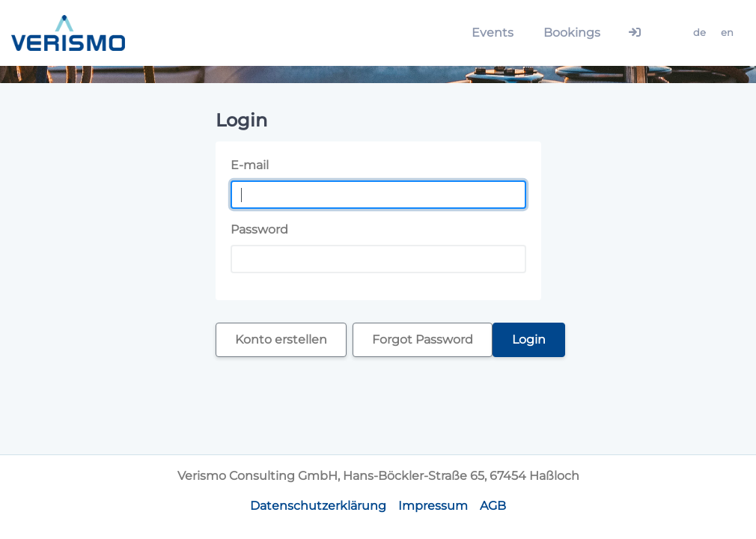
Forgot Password (423, 339)
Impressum (433, 506)
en (727, 33)
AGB (493, 506)
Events (493, 33)
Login (529, 339)
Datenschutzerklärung (318, 506)
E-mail (250, 165)
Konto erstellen (281, 339)
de (699, 33)
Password (259, 229)
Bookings (572, 33)
